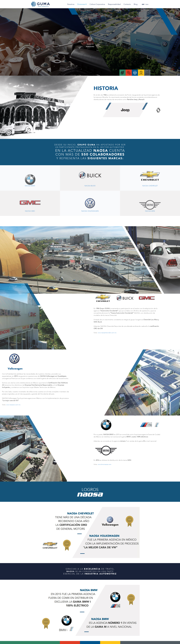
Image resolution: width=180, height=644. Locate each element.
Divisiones (82, 4)
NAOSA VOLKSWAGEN (90, 211)
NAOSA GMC (30, 211)
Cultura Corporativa (97, 4)
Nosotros (71, 4)
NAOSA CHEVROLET (150, 186)
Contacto (127, 4)
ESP (143, 4)
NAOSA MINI (150, 211)
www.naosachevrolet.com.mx (107, 333)
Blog (136, 4)
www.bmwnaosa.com (105, 464)
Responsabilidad (114, 4)
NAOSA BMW (30, 186)
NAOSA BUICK (90, 186)
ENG (147, 4)
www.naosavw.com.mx (13, 405)
